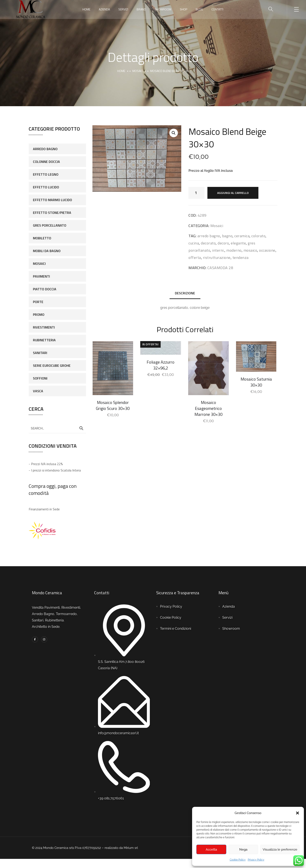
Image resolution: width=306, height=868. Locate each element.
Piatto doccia (45, 289)
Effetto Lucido (46, 187)
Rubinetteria (44, 340)
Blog (199, 9)
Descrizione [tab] (185, 293)
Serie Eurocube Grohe (52, 366)
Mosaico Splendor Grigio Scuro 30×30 (113, 405)
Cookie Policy (238, 860)
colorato (258, 236)
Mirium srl (131, 848)
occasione (267, 250)
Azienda (104, 9)
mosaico (250, 250)
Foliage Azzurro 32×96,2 (161, 365)
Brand (141, 9)
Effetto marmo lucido (52, 200)
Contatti (217, 9)
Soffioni (40, 378)
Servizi (123, 9)
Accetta (211, 850)
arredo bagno (209, 236)
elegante (238, 243)
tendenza (241, 258)
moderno (234, 250)
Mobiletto (42, 238)
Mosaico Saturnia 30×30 (256, 382)
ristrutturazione (217, 258)
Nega (243, 850)
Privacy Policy (256, 860)
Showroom (163, 9)
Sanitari (40, 353)
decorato (208, 243)
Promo (39, 315)
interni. (218, 250)
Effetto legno (46, 174)
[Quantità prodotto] (196, 193)
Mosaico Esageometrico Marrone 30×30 (208, 408)
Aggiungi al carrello (233, 193)
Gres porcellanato (50, 225)
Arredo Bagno (45, 149)
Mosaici (138, 71)
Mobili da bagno (47, 251)
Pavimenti (41, 276)
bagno (227, 236)
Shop (183, 9)
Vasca (38, 391)
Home (86, 9)
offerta (195, 258)
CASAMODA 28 (220, 268)
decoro (223, 243)
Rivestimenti (44, 327)
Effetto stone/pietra (52, 213)
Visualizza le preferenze (280, 850)
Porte (38, 302)
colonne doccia (46, 162)
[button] (297, 813)
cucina (194, 243)
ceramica (242, 236)
